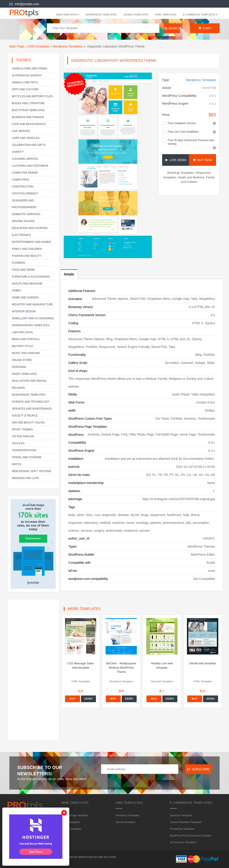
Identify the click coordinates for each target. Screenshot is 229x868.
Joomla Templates (136, 15)
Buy (73, 699)
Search (172, 28)
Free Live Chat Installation (183, 132)
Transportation (24, 450)
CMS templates (39, 46)
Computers (20, 180)
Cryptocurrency (25, 194)
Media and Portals (26, 339)
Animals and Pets (25, 82)
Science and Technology (31, 402)
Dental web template (203, 663)
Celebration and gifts (29, 145)
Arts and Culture (25, 89)
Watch (17, 464)
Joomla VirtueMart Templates (186, 822)
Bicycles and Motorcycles (32, 96)
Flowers (18, 263)
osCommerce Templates (183, 842)
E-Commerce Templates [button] (200, 15)
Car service (21, 131)
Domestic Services (26, 214)
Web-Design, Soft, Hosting (32, 471)
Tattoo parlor (23, 436)
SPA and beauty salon (28, 423)
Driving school (23, 221)
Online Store (22, 360)
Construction (23, 187)
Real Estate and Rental (29, 381)
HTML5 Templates (71, 829)
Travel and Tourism (27, 457)
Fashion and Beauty (27, 256)
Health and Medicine (27, 284)
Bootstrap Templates (28, 110)
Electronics (21, 235)
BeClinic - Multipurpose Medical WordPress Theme (121, 667)
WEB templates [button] (68, 15)
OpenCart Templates (181, 815)
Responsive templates (29, 395)
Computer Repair (25, 173)
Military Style (22, 346)
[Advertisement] (33, 670)
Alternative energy (27, 76)
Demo (88, 699)
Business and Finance (28, 117)
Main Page (17, 46)
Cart (205, 28)
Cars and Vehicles (26, 138)
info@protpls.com (24, 4)
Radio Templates (24, 374)
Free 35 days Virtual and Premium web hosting (191, 142)
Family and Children (27, 249)
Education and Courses (30, 228)
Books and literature (28, 103)
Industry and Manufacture (32, 304)
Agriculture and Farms (30, 69)
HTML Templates (166, 15)
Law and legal (23, 332)
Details (69, 274)
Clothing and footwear (30, 166)
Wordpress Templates (101, 15)
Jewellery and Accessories (33, 318)
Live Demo (176, 160)
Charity (18, 152)
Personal (19, 367)
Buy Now (202, 160)
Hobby (17, 291)
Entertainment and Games (31, 242)
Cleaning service (25, 159)
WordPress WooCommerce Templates (191, 836)
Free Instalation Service (182, 123)
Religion (18, 388)
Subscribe (198, 769)
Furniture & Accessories (31, 277)
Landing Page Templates (75, 815)
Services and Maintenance (32, 409)
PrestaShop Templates (182, 829)
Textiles (18, 443)
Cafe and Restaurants (29, 124)
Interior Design (24, 311)
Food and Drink (23, 270)
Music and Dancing (26, 353)
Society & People (25, 416)
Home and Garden (25, 298)
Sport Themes (22, 430)
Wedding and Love (25, 478)
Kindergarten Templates (31, 325)
